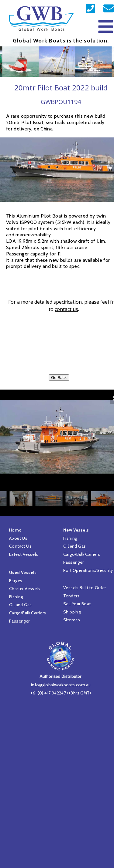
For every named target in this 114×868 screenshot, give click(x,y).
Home (15, 530)
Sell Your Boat (77, 604)
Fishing (16, 597)
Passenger (19, 621)
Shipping (72, 612)
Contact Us (20, 546)
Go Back (59, 378)
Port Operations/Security (88, 570)
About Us (18, 538)
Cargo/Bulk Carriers (28, 613)
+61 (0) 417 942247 (48, 693)
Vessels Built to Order (85, 588)
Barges (16, 581)
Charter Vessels (25, 589)
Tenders (71, 596)
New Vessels (76, 530)
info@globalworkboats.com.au (61, 685)
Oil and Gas (20, 605)
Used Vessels (23, 572)
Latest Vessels (24, 554)
